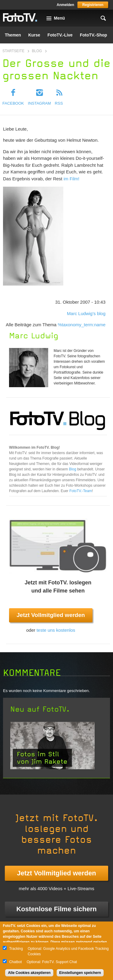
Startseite (13, 51)
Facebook (13, 103)
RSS (59, 103)
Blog (37, 51)
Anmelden (65, 5)
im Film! (72, 179)
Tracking (16, 949)
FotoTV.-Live (60, 35)
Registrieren (93, 5)
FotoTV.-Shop (93, 35)
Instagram (39, 103)
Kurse (34, 35)
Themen (13, 35)
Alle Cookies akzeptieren (29, 973)
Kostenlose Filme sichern (56, 909)
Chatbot (15, 962)
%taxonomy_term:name (82, 325)
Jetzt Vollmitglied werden (51, 615)
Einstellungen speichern (80, 973)
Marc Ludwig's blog (86, 313)
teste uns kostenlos (56, 630)
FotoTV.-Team (81, 491)
